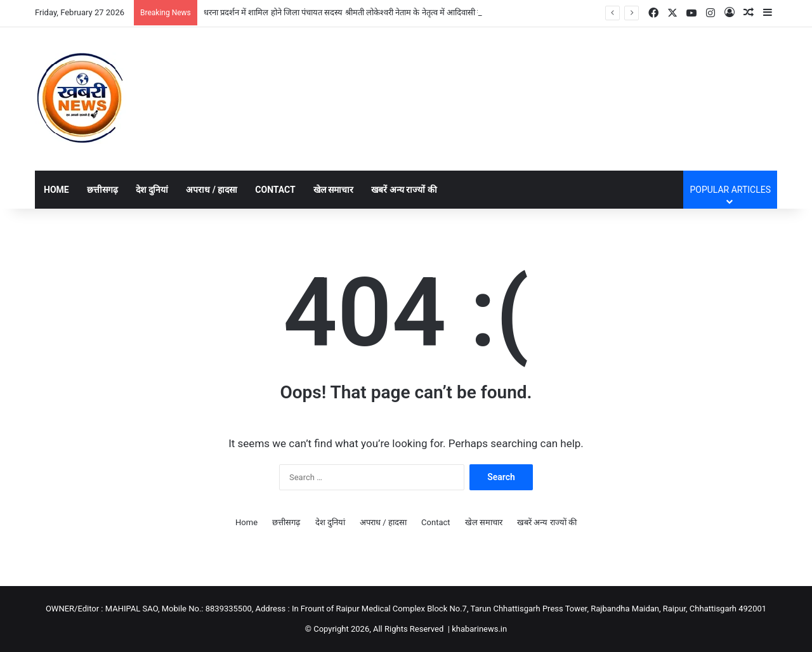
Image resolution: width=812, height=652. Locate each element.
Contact (275, 190)
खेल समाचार (333, 190)
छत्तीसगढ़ (102, 190)
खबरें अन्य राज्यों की (404, 190)
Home (56, 190)
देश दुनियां (152, 190)
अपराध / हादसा (212, 190)
